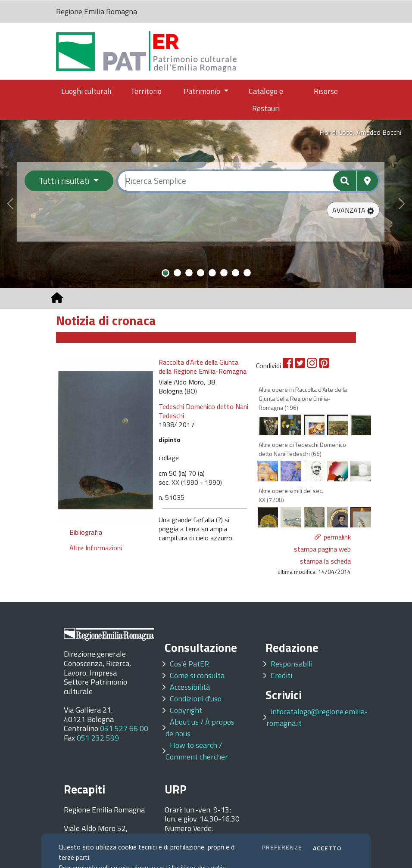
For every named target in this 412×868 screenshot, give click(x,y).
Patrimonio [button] (203, 91)
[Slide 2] (177, 273)
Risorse (326, 91)
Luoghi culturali (86, 91)
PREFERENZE (282, 847)
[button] (353, 210)
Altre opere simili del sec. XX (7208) (291, 495)
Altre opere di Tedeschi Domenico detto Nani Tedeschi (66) (302, 449)
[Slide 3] (189, 273)
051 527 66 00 (124, 728)
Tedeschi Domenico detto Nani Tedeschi (203, 411)
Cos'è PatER (189, 664)
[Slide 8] (247, 273)
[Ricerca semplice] (248, 181)
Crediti (281, 675)
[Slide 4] (201, 273)
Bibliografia (86, 532)
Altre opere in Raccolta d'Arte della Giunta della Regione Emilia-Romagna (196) (303, 398)
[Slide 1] (165, 273)
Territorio (146, 91)
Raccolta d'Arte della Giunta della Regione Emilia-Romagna (203, 367)
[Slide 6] (224, 273)
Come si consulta (197, 675)
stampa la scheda (325, 561)
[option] (106, 440)
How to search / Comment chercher (197, 751)
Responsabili (292, 664)
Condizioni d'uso (196, 699)
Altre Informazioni (96, 548)
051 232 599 (98, 738)
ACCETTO (327, 848)
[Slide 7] (236, 273)
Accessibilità (190, 687)
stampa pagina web (322, 549)
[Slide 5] (212, 273)
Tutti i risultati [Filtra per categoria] (65, 181)
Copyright (186, 710)
